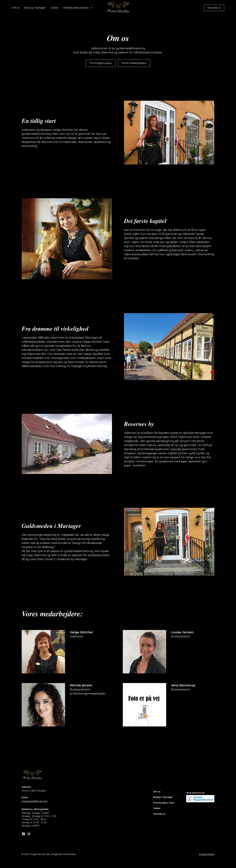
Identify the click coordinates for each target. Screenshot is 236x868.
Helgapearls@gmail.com (35, 801)
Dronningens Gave (164, 803)
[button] (78, 8)
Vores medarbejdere (134, 63)
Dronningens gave (101, 63)
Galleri (54, 8)
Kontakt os (214, 8)
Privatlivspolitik (207, 854)
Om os (16, 8)
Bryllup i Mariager (35, 8)
